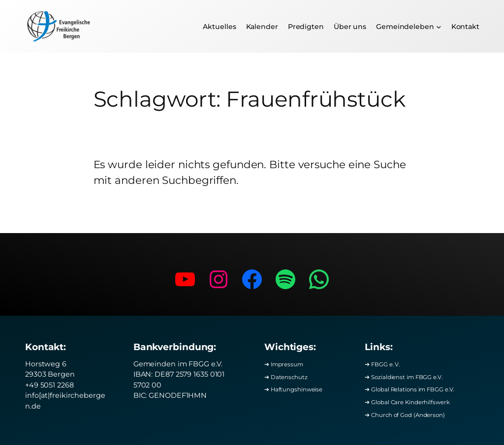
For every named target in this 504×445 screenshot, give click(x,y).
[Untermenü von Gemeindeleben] (439, 26)
